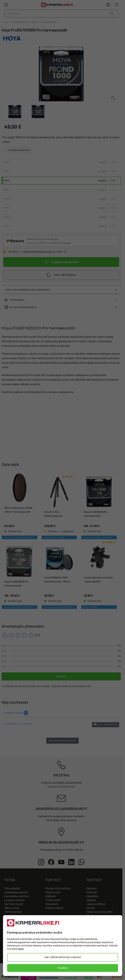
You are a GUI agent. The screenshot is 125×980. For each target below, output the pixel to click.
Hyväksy (63, 968)
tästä (21, 949)
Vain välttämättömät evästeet (63, 957)
